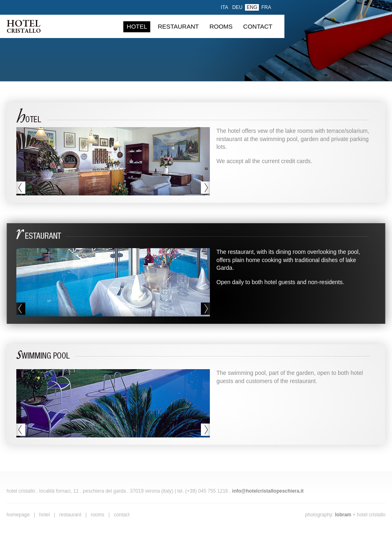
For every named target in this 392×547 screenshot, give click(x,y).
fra (266, 7)
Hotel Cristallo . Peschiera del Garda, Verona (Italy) (24, 26)
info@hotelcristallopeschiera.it (268, 491)
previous (21, 188)
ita (225, 7)
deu (237, 7)
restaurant (178, 26)
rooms (221, 26)
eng (252, 7)
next (205, 188)
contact (258, 26)
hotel (137, 26)
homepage (18, 515)
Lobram (343, 515)
